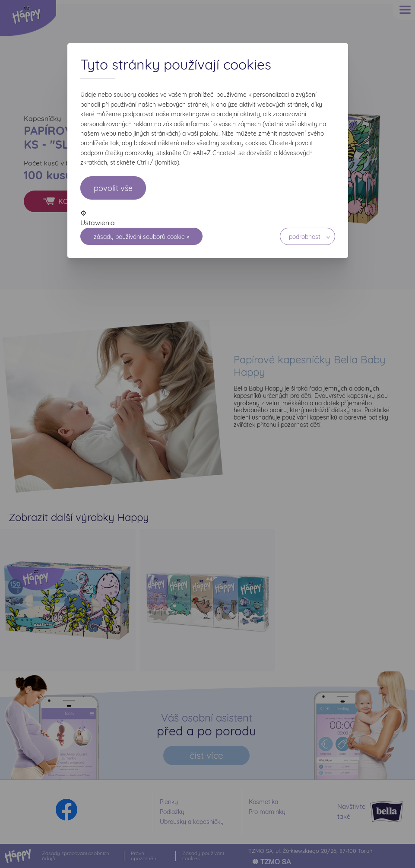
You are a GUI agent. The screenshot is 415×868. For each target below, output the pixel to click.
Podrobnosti (305, 237)
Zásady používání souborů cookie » (141, 237)
